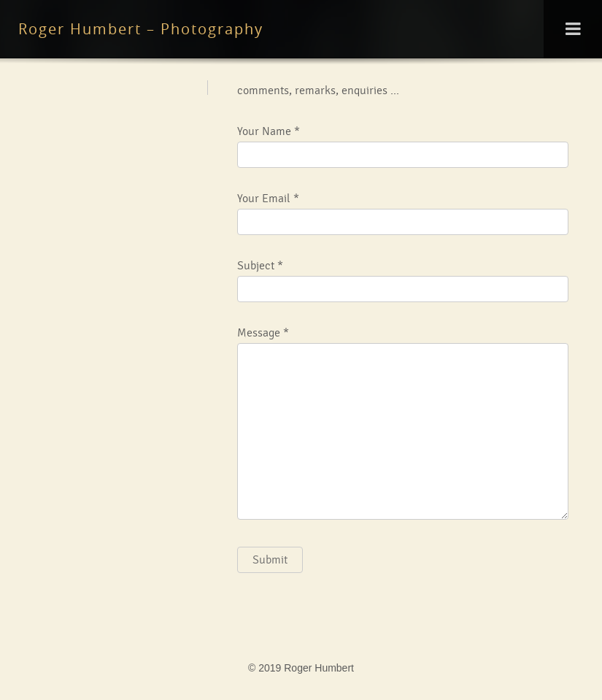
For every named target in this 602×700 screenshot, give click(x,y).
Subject (256, 266)
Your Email (264, 199)
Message (259, 333)
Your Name (264, 131)
